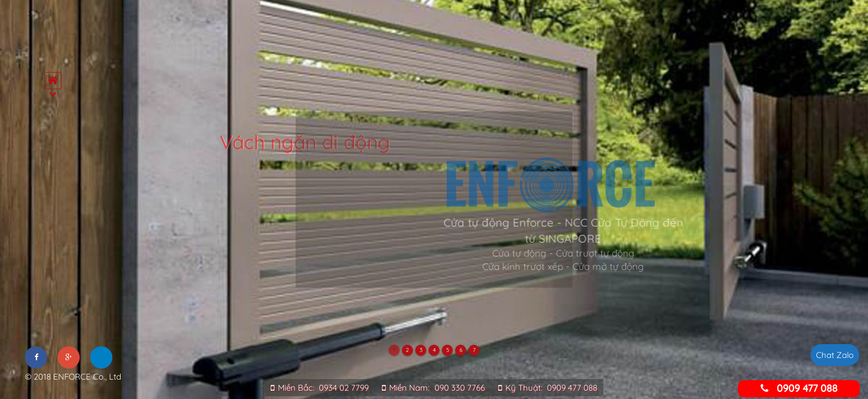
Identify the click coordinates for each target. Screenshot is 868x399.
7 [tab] (474, 350)
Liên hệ (55, 315)
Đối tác (55, 293)
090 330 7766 (460, 388)
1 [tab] (394, 350)
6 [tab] (461, 350)
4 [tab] (434, 350)
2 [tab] (407, 350)
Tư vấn (56, 204)
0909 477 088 (572, 388)
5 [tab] (448, 350)
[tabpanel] (434, 199)
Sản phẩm (55, 160)
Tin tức (56, 248)
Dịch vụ (55, 182)
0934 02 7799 (344, 388)
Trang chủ (55, 115)
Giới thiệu (55, 137)
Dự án (56, 226)
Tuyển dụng (56, 270)
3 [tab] (421, 350)
